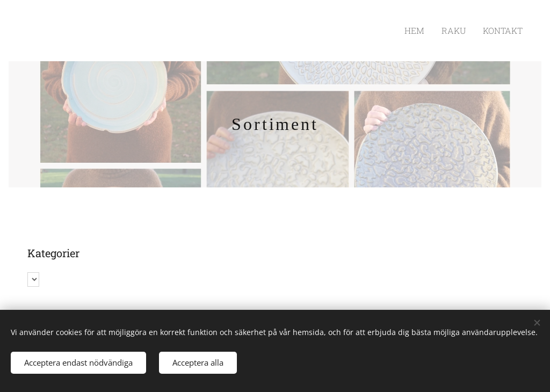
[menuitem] (425, 31)
